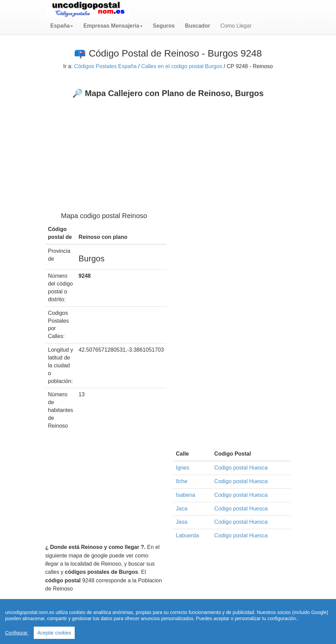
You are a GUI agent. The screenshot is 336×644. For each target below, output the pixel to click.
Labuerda (188, 535)
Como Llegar (236, 26)
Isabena (186, 495)
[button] (62, 26)
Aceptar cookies (54, 633)
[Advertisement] (168, 149)
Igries (183, 468)
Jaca (182, 509)
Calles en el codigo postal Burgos (182, 66)
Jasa (182, 522)
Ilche (182, 481)
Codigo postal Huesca (241, 468)
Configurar (17, 633)
